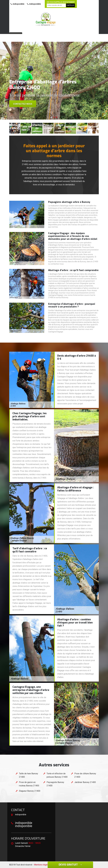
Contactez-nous (23, 104)
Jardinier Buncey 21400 (85, 782)
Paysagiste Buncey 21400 (55, 784)
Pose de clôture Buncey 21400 (85, 775)
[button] (51, 117)
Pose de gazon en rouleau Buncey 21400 (29, 784)
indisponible (17, 4)
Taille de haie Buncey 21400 (28, 775)
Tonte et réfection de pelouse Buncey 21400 (57, 775)
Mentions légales (42, 865)
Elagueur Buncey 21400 (30, 791)
